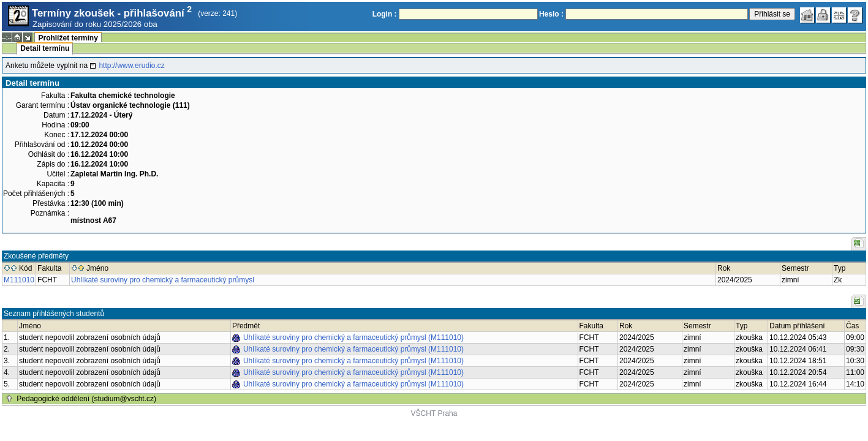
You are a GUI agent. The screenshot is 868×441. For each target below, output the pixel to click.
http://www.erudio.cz (131, 66)
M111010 (19, 280)
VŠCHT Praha (434, 413)
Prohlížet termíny (68, 38)
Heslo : (551, 14)
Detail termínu (45, 48)
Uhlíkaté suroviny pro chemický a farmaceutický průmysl (163, 280)
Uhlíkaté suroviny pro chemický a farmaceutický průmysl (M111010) (353, 337)
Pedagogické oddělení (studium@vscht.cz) (86, 399)
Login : (385, 14)
